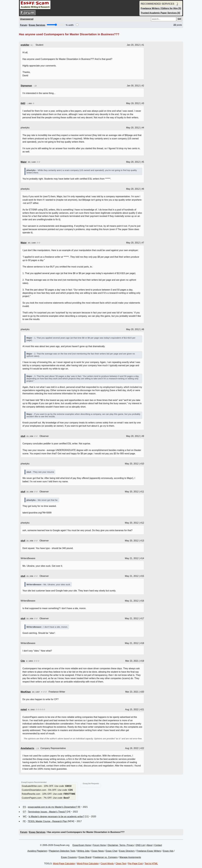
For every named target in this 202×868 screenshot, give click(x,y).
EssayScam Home (82, 845)
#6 (143, 189)
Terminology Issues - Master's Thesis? (47, 812)
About (150, 845)
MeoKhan (26, 692)
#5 (143, 162)
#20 (142, 692)
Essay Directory (127, 851)
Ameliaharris (27, 748)
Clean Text (121, 864)
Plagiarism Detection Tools (62, 851)
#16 (142, 601)
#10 (142, 464)
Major (24, 162)
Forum (24, 25)
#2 (143, 86)
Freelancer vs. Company (105, 857)
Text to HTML (151, 864)
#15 (142, 576)
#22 (142, 748)
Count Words (107, 864)
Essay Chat (111, 851)
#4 (143, 128)
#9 (143, 436)
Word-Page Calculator (64, 864)
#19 (142, 661)
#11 (142, 492)
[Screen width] (56, 25)
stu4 (23, 436)
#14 (142, 558)
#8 (143, 329)
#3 (143, 103)
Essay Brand (85, 857)
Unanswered (27, 19)
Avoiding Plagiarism (37, 851)
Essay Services (37, 25)
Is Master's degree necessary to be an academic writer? (56, 817)
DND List (140, 845)
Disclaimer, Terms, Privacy (121, 845)
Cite (23, 661)
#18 (142, 643)
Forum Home (99, 845)
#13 (142, 541)
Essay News (98, 851)
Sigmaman (26, 86)
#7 (143, 243)
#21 (142, 709)
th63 (23, 103)
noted (24, 709)
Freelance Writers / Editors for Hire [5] (161, 8)
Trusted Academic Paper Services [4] (160, 13)
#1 (143, 45)
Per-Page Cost (135, 864)
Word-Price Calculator (88, 864)
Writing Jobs (83, 851)
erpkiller (25, 45)
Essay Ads (168, 851)
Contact (158, 845)
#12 (142, 523)
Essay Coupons (69, 857)
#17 (142, 618)
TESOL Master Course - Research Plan (47, 821)
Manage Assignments (130, 857)
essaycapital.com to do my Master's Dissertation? (53, 807)
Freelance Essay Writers (149, 851)
